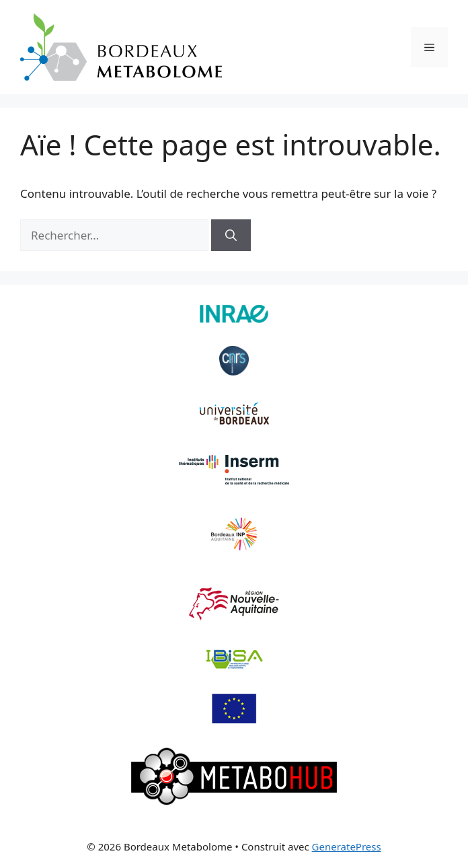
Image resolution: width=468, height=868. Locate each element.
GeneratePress (347, 846)
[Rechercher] (231, 236)
